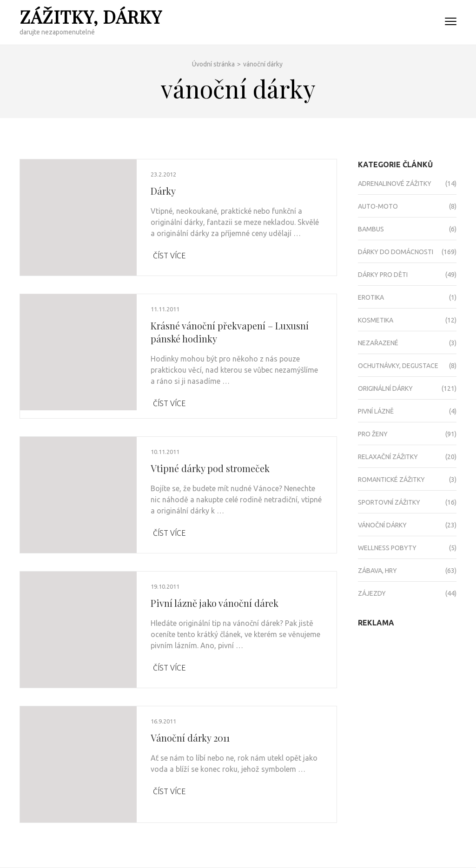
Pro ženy (373, 434)
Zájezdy (372, 593)
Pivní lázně (376, 411)
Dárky (163, 191)
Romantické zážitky (391, 480)
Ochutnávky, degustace (398, 366)
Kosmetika (376, 320)
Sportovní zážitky (389, 502)
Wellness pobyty (387, 548)
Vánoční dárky (382, 525)
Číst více (169, 256)
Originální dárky (385, 388)
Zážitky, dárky (91, 16)
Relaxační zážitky (388, 457)
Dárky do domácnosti (396, 252)
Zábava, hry (377, 571)
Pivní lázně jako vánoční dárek (215, 603)
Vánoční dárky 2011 (190, 738)
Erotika (371, 297)
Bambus (371, 229)
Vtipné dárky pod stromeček (210, 468)
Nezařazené (378, 343)
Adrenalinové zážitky (395, 184)
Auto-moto (378, 206)
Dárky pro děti (383, 275)
